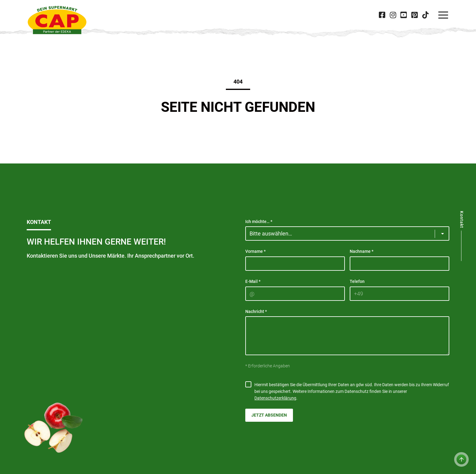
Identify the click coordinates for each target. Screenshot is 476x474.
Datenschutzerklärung (275, 398)
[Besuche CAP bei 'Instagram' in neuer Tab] (393, 15)
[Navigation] (443, 15)
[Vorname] (295, 264)
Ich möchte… (259, 222)
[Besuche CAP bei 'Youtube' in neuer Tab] (404, 15)
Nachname (362, 251)
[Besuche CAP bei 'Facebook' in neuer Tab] (382, 15)
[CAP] (57, 20)
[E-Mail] (295, 294)
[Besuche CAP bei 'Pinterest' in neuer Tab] (414, 15)
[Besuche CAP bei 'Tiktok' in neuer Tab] (425, 15)
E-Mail (253, 281)
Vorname (255, 251)
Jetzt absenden (269, 415)
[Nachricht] (347, 336)
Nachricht (256, 311)
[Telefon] (399, 294)
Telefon (357, 281)
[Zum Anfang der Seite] (461, 459)
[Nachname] (399, 264)
